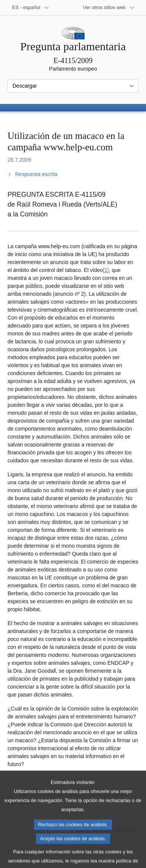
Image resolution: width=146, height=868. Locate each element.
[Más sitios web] (109, 8)
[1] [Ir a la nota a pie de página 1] (106, 270)
